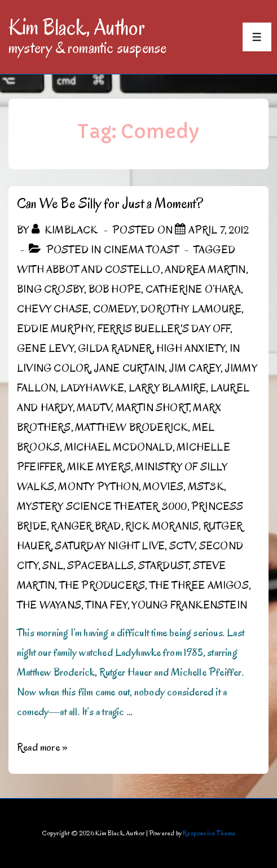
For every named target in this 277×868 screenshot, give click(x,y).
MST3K (206, 487)
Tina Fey (106, 605)
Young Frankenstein (189, 605)
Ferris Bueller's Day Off (164, 329)
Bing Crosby (50, 289)
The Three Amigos (199, 585)
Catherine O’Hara (193, 289)
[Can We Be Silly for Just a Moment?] (219, 230)
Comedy (115, 309)
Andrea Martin (205, 270)
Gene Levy (45, 349)
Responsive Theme (209, 833)
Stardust (164, 566)
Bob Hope (115, 289)
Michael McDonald (118, 447)
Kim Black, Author (77, 27)
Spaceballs (100, 566)
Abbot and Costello (104, 270)
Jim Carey (195, 368)
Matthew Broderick (131, 428)
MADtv (94, 408)
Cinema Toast (141, 250)
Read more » (42, 747)
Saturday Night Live (110, 546)
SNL (53, 566)
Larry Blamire (168, 388)
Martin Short (152, 408)
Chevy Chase (53, 309)
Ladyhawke (93, 388)
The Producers (102, 585)
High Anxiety (191, 349)
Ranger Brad (86, 526)
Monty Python (98, 487)
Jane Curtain (129, 368)
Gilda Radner (115, 349)
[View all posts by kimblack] (66, 230)
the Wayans (49, 605)
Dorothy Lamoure (191, 309)
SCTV (182, 546)
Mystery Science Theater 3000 (102, 506)
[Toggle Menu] (257, 37)
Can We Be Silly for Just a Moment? (110, 203)
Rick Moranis (162, 526)
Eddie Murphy (55, 329)
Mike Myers (99, 467)
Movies (163, 487)
